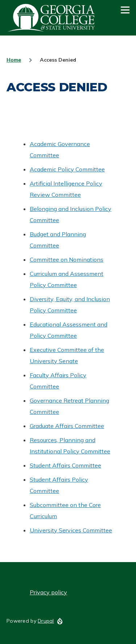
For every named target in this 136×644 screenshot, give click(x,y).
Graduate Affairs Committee (67, 426)
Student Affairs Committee (65, 465)
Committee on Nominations (67, 259)
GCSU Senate (51, 18)
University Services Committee (71, 530)
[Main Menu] (125, 10)
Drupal (46, 621)
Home (14, 60)
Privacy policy (48, 592)
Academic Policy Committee (67, 169)
